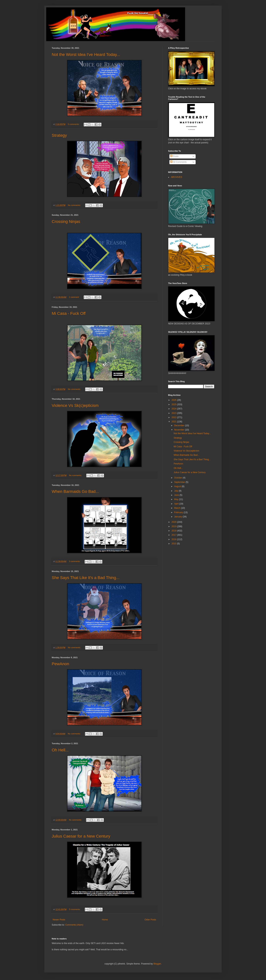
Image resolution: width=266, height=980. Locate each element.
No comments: (75, 205)
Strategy (59, 135)
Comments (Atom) (74, 925)
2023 (174, 413)
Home (105, 920)
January (178, 517)
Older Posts (150, 920)
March (178, 508)
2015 (174, 544)
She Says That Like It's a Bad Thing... (86, 578)
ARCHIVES (177, 177)
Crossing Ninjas (66, 222)
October (178, 478)
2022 (174, 417)
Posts (174, 156)
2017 (174, 535)
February (179, 512)
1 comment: (74, 297)
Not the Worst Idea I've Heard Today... (86, 55)
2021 (174, 422)
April (177, 504)
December (180, 426)
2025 (174, 404)
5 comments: (74, 124)
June (177, 495)
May (177, 499)
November (180, 430)
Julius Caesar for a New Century (81, 836)
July (177, 491)
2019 (174, 526)
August (178, 486)
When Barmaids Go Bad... (75, 491)
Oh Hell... (60, 750)
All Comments (178, 162)
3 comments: (75, 561)
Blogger (157, 964)
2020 (174, 522)
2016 (174, 539)
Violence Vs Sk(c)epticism (75, 405)
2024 (174, 409)
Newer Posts (59, 920)
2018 (174, 531)
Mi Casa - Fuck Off (69, 313)
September (180, 482)
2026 (174, 400)
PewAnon (60, 664)
